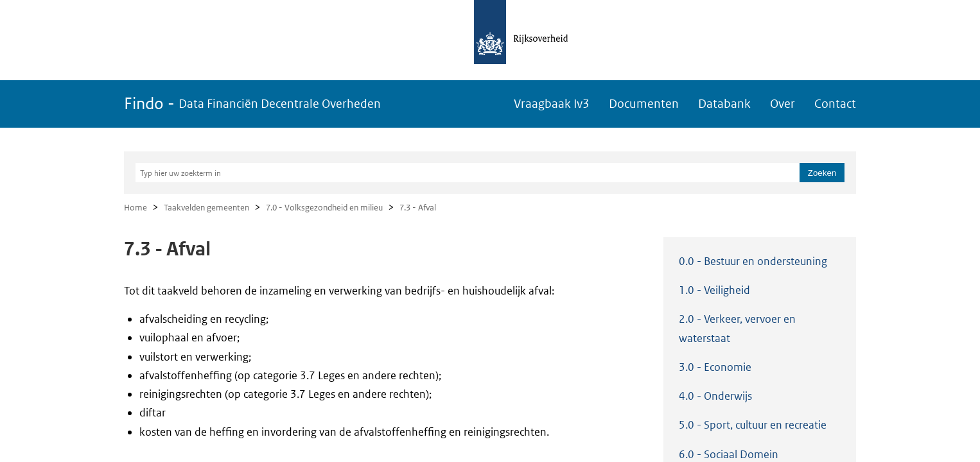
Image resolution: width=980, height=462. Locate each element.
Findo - (252, 104)
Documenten (644, 104)
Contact (835, 104)
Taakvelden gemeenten (206, 208)
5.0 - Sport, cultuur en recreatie (753, 425)
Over (783, 104)
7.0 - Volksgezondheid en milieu (324, 208)
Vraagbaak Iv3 (552, 104)
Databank (724, 104)
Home (136, 208)
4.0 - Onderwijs (715, 396)
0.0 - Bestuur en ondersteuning (753, 261)
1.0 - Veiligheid (714, 290)
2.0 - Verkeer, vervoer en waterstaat (737, 328)
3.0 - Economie (715, 367)
